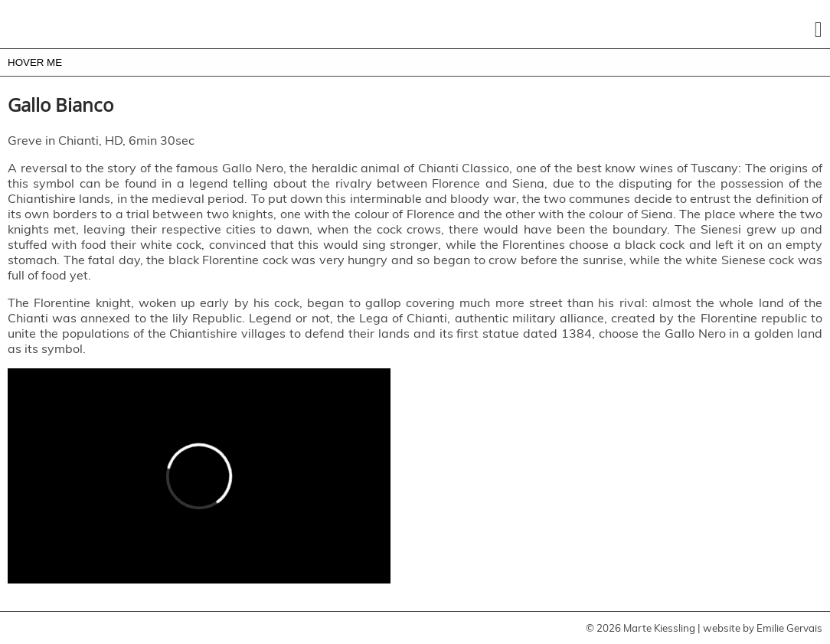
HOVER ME (35, 62)
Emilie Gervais (789, 628)
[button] (819, 30)
